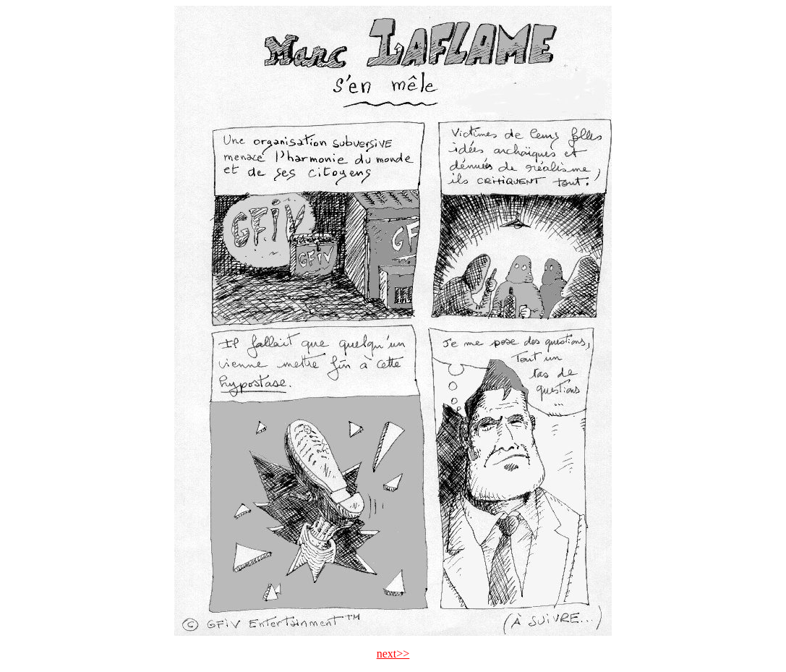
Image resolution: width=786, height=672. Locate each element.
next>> (393, 654)
